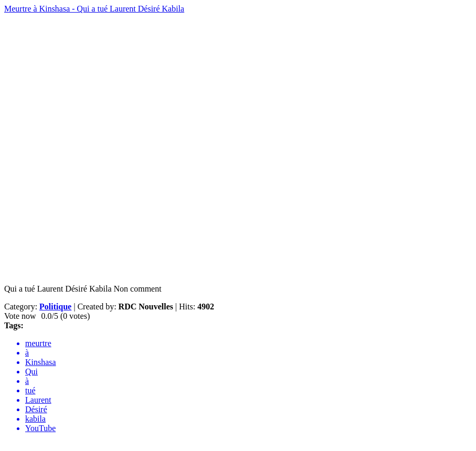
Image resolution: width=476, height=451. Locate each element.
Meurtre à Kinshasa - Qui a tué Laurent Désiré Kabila (94, 9)
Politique (55, 307)
